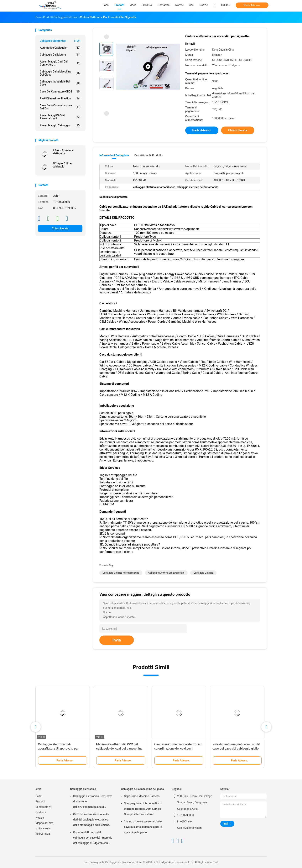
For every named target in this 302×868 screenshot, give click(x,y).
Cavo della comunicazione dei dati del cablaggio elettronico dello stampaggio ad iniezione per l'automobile (91, 820)
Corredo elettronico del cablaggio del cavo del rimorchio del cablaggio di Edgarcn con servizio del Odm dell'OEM (93, 838)
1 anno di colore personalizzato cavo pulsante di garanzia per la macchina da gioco (143, 827)
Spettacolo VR (44, 807)
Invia (117, 640)
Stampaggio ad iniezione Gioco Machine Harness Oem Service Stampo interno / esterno (143, 809)
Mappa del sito (44, 823)
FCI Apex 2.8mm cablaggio (63, 165)
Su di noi (41, 812)
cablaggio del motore (60, 55)
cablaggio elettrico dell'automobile (166, 573)
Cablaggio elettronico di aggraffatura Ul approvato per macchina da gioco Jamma (58, 748)
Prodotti (40, 801)
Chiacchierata (60, 228)
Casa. (39, 796)
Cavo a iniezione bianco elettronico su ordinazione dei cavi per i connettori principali (178, 748)
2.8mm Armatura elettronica (63, 152)
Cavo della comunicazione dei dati (60, 107)
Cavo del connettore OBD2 (60, 92)
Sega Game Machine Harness (142, 796)
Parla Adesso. (252, 5)
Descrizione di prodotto (148, 155)
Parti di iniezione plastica (60, 98)
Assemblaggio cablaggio (60, 125)
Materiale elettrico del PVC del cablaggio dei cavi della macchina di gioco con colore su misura (119, 748)
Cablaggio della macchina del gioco (60, 73)
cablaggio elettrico (203, 573)
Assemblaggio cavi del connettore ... (60, 63)
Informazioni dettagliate (114, 155)
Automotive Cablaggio (60, 48)
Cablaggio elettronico (60, 41)
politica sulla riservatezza (43, 831)
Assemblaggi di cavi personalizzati (60, 117)
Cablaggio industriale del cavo (60, 83)
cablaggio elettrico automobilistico (121, 573)
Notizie (204, 5)
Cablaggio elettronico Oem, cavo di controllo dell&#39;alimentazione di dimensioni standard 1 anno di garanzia (93, 802)
